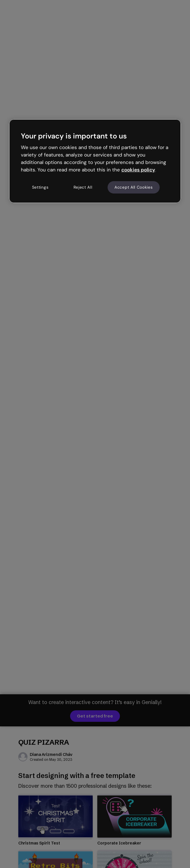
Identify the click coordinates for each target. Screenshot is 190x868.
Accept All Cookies (134, 187)
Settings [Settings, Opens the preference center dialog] (40, 187)
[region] (95, 161)
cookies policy (138, 170)
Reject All (83, 187)
